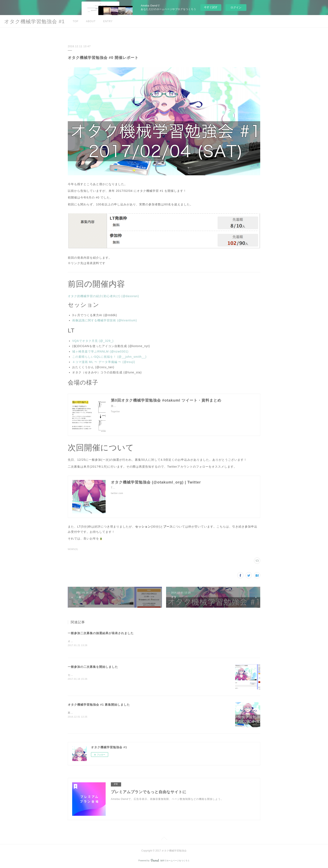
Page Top (164, 840)
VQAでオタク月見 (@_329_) (93, 341)
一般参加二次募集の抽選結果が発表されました (101, 633)
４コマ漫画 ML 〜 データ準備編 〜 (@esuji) (104, 362)
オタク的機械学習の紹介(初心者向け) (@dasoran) (103, 296)
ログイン (236, 7)
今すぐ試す (211, 7)
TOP (75, 21)
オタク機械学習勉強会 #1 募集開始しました (99, 705)
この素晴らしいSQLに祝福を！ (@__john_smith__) (109, 357)
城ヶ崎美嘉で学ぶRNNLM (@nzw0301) (100, 351)
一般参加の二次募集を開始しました (93, 667)
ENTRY (108, 21)
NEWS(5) (73, 549)
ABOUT (91, 21)
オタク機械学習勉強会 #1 (34, 21)
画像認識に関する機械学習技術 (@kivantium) (105, 320)
